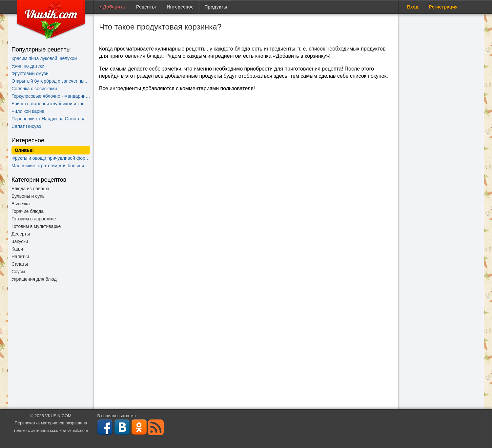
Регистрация (443, 7)
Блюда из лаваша (30, 189)
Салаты (20, 264)
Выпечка (21, 204)
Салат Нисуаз (26, 126)
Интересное (180, 7)
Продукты (216, 7)
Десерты (21, 234)
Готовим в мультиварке (36, 226)
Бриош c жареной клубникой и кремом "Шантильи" (51, 104)
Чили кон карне (28, 111)
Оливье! (24, 150)
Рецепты (146, 7)
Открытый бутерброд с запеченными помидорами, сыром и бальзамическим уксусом (51, 81)
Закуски (20, 241)
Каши (17, 249)
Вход (413, 7)
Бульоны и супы (29, 196)
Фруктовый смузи (30, 73)
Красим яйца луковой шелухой (44, 58)
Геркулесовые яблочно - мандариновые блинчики (51, 96)
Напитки (20, 256)
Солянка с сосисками (34, 89)
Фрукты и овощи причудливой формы (51, 158)
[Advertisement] (51, 349)
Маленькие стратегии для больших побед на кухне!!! (51, 166)
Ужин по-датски (28, 66)
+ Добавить (112, 7)
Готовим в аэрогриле (34, 219)
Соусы (18, 272)
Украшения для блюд (34, 279)
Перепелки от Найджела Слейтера (49, 119)
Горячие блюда (28, 211)
